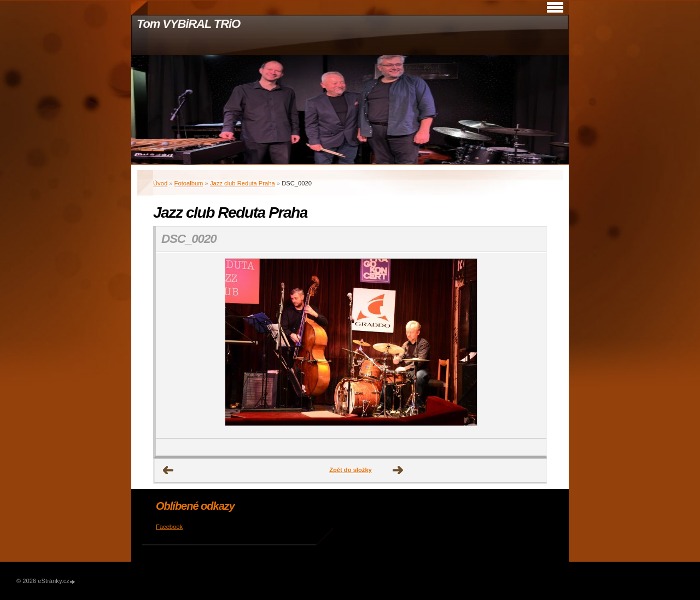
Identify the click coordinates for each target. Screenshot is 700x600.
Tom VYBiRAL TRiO (188, 24)
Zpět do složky (351, 470)
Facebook (169, 527)
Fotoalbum (189, 183)
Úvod (160, 183)
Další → (398, 470)
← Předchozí (168, 470)
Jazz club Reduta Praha (243, 183)
